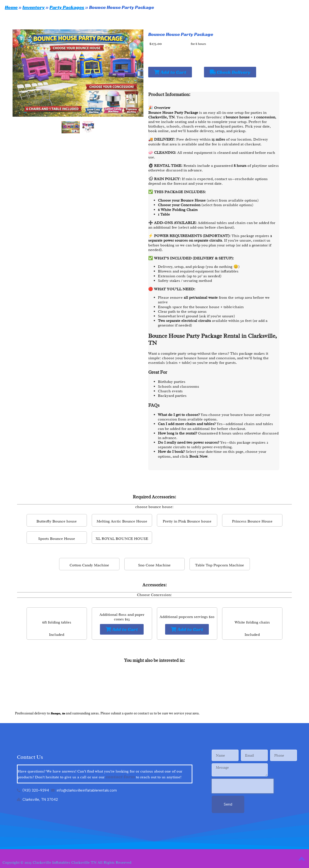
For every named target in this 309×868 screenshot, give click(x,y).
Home (11, 7)
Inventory (34, 7)
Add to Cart (170, 72)
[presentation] (243, 786)
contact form (120, 777)
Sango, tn (58, 713)
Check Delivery (230, 72)
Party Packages (67, 7)
